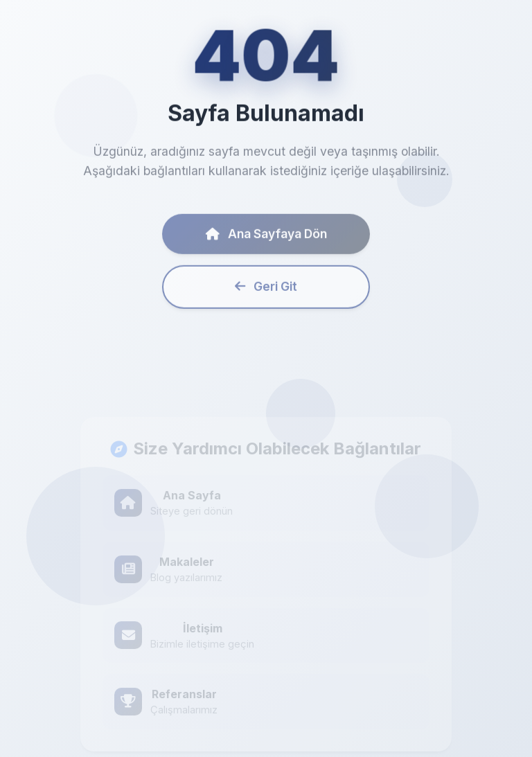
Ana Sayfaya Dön (266, 237)
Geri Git (266, 291)
